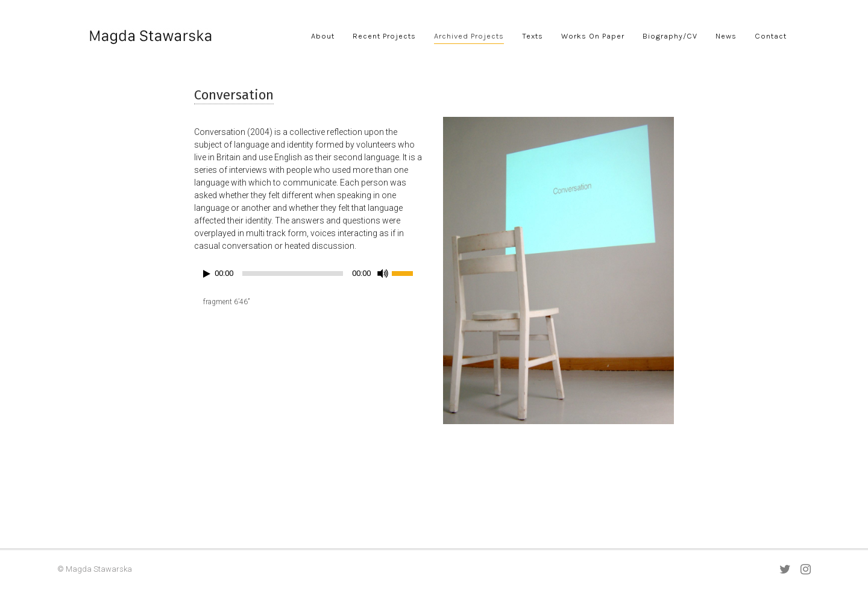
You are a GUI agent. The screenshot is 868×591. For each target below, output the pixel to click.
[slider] (293, 274)
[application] (310, 277)
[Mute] (383, 274)
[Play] (207, 274)
